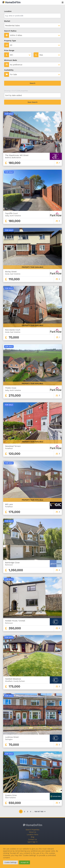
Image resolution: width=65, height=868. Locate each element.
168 (42, 811)
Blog (32, 837)
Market (7, 21)
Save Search (33, 102)
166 (36, 811)
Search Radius (10, 31)
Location (8, 11)
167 (39, 811)
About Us (32, 832)
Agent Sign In (33, 842)
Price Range (9, 50)
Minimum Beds (11, 60)
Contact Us (32, 839)
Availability (9, 70)
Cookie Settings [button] (10, 862)
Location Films (32, 834)
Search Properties (32, 830)
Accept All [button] (24, 862)
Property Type (10, 41)
